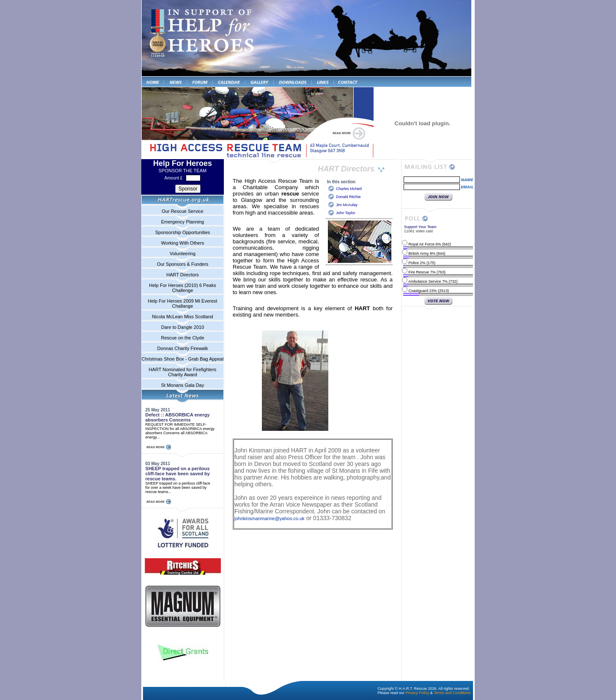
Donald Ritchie (348, 197)
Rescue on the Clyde (182, 338)
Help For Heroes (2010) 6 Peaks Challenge (182, 288)
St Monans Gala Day (183, 385)
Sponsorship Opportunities (183, 232)
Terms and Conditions (452, 693)
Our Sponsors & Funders (183, 264)
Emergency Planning (183, 222)
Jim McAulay (347, 205)
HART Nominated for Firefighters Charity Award (183, 372)
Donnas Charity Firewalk (183, 348)
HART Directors (183, 275)
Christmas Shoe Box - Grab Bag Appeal (183, 359)
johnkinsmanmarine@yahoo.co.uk (269, 518)
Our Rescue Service (182, 211)
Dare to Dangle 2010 (183, 327)
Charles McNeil (349, 189)
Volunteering (183, 254)
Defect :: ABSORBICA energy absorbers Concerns (178, 417)
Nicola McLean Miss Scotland (182, 317)
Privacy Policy (417, 693)
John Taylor (346, 213)
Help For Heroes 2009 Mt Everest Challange (183, 303)
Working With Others (183, 243)
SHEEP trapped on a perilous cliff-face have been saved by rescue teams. (178, 474)
